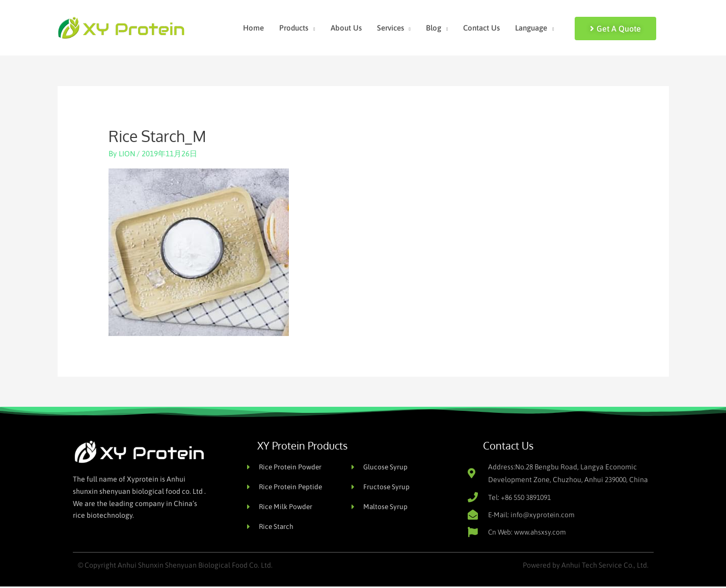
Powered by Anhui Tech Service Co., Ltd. (586, 567)
